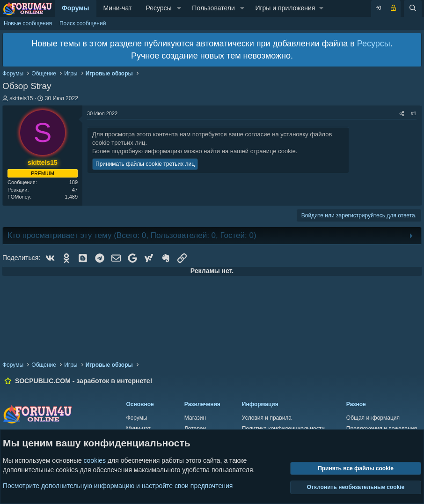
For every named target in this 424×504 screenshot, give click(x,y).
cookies (95, 460)
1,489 (71, 197)
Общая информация (373, 418)
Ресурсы (158, 8)
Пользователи (213, 8)
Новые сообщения (28, 23)
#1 (414, 113)
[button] (179, 8)
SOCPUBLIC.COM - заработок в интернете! (84, 381)
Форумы (76, 8)
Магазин (195, 418)
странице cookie (273, 151)
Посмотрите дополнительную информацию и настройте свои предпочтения (118, 485)
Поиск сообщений (83, 23)
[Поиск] (413, 8)
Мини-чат (118, 8)
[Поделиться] (402, 114)
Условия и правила (267, 418)
